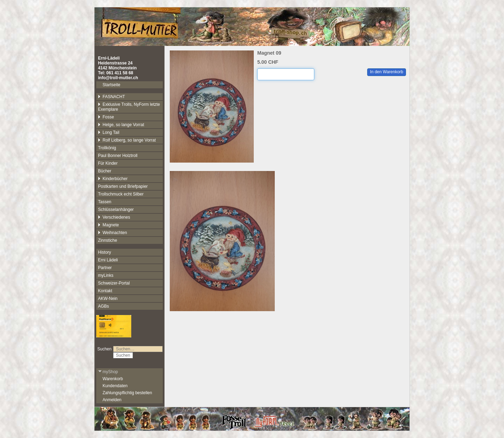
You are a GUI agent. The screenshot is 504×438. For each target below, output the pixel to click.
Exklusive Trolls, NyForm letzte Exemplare (129, 107)
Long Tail (109, 132)
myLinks (106, 275)
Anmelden (112, 400)
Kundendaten (115, 386)
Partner (105, 268)
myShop (108, 372)
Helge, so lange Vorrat (121, 125)
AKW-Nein (108, 299)
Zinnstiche (108, 240)
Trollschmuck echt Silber (121, 194)
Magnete (108, 225)
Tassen (105, 202)
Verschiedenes (114, 217)
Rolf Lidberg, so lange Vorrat (127, 140)
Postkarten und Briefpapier (123, 186)
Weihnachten (113, 233)
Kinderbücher (113, 179)
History (104, 252)
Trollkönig (107, 148)
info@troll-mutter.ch (118, 78)
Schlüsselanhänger (116, 210)
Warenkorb (113, 379)
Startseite (111, 85)
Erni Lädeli (108, 260)
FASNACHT (111, 97)
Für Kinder (108, 163)
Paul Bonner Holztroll (118, 156)
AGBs (103, 306)
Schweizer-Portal (114, 283)
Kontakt (105, 291)
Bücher (105, 171)
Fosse (106, 117)
